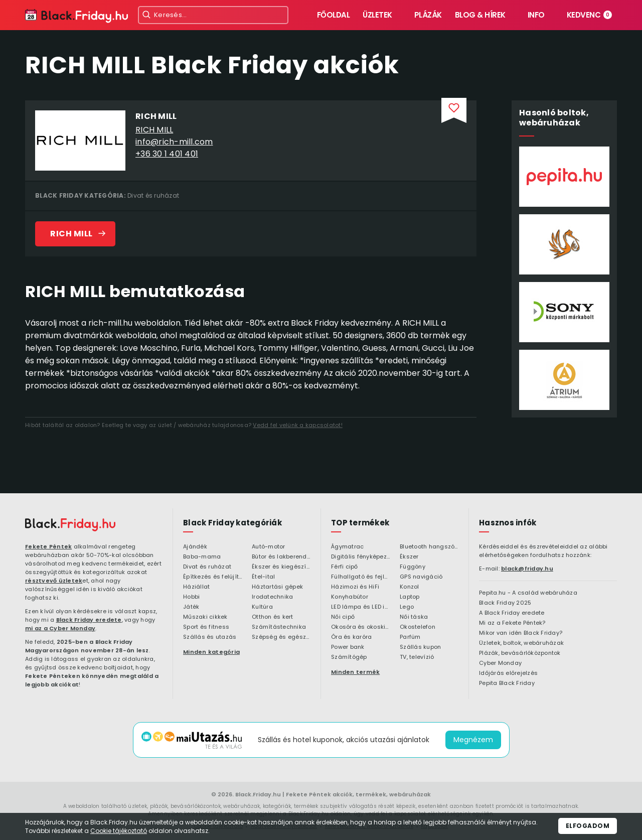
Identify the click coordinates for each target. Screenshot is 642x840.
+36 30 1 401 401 (167, 154)
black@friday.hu (527, 569)
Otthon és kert (273, 617)
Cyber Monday (500, 663)
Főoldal (334, 15)
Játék (191, 607)
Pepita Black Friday (507, 683)
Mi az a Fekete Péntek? (512, 623)
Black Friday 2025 (505, 603)
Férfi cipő (345, 567)
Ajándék (195, 547)
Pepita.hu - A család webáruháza (528, 593)
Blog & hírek (480, 15)
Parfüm (410, 637)
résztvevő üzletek (54, 581)
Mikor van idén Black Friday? (521, 633)
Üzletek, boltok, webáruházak (521, 643)
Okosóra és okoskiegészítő (360, 627)
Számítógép (349, 657)
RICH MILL (154, 130)
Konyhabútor (350, 597)
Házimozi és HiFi (355, 587)
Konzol (410, 587)
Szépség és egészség (281, 637)
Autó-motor (269, 547)
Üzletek (377, 15)
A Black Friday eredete (512, 613)
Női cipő (343, 617)
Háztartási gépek (277, 587)
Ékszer (409, 557)
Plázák (428, 15)
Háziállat (196, 587)
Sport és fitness (206, 627)
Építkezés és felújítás (212, 577)
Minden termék (355, 672)
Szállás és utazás (210, 637)
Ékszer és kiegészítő (281, 567)
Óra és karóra (351, 637)
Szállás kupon (420, 647)
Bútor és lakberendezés (281, 557)
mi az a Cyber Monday (60, 628)
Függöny (413, 567)
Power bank (348, 647)
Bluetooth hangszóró (429, 547)
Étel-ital (263, 577)
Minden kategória (211, 652)
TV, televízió (417, 657)
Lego (407, 607)
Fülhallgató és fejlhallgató (360, 577)
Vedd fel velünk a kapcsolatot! (298, 425)
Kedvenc (590, 15)
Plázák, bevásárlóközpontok (520, 653)
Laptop (410, 597)
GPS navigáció (421, 577)
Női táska (414, 617)
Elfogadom (588, 826)
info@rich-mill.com (174, 142)
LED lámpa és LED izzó (360, 607)
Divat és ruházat (153, 195)
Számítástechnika (279, 627)
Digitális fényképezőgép (360, 557)
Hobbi (191, 597)
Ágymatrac (347, 547)
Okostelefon (418, 627)
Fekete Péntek (48, 546)
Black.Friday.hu (258, 794)
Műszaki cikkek (205, 617)
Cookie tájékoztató (119, 831)
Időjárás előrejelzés (508, 673)
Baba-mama (202, 557)
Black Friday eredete (89, 620)
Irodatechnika (272, 597)
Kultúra (262, 607)
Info (536, 15)
